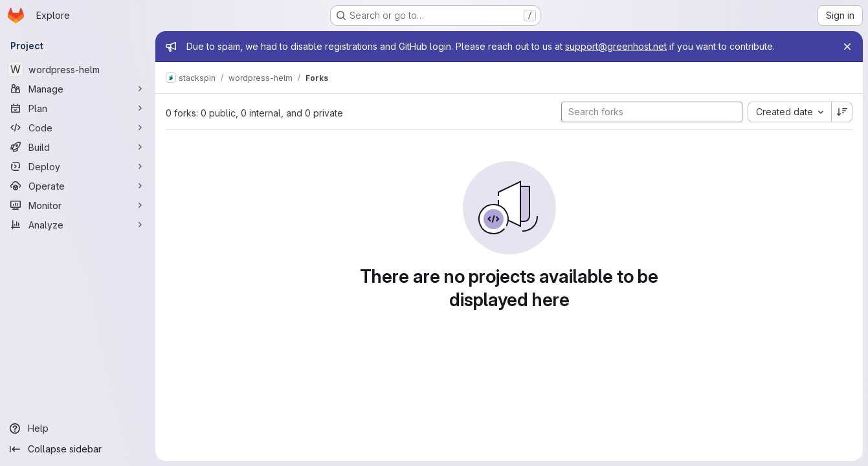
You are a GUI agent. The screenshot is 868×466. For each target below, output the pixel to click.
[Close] (847, 47)
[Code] (78, 128)
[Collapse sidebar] (78, 449)
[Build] (78, 147)
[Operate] (78, 186)
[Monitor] (78, 205)
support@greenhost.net (616, 46)
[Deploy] (78, 166)
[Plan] (78, 108)
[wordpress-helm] (78, 69)
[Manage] (78, 89)
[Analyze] (78, 225)
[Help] (78, 428)
